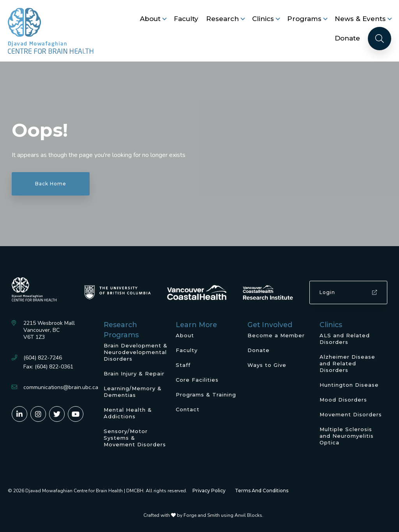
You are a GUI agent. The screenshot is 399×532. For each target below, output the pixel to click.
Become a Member (276, 335)
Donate (347, 38)
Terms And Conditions (262, 491)
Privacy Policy (209, 491)
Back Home (51, 184)
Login (348, 292)
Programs (304, 19)
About (150, 19)
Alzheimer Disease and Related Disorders (347, 363)
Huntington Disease (349, 385)
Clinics (263, 19)
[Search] (380, 39)
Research (222, 19)
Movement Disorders (351, 414)
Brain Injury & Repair (134, 373)
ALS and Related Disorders (345, 339)
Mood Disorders (343, 400)
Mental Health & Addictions (128, 413)
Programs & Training (206, 395)
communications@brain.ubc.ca (61, 387)
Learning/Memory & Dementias (133, 392)
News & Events (360, 19)
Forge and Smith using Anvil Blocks (223, 515)
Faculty (186, 19)
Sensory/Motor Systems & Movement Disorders (135, 438)
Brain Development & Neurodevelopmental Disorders (136, 352)
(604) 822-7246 (43, 358)
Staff (183, 365)
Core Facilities (197, 380)
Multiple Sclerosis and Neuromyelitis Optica (347, 436)
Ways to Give (267, 365)
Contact (188, 409)
